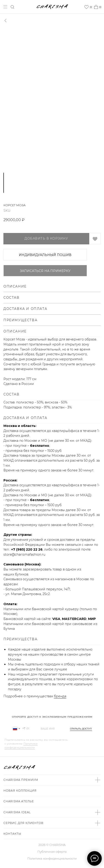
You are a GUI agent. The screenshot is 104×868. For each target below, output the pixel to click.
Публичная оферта (52, 852)
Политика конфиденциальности (52, 858)
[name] (49, 729)
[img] (99, 767)
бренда (60, 696)
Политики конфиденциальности (21, 746)
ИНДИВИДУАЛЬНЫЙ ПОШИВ (45, 255)
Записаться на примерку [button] (45, 271)
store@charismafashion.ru (24, 554)
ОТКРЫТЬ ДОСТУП (81, 729)
